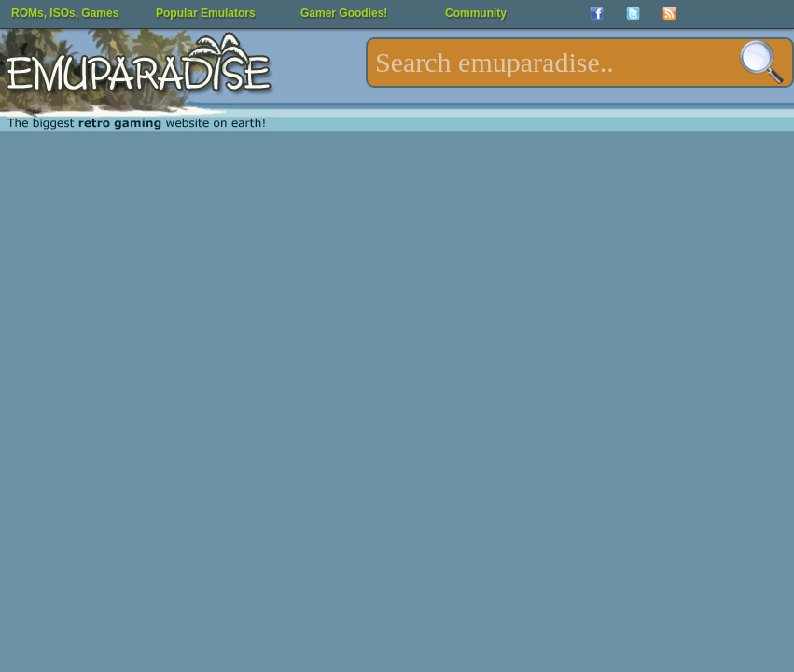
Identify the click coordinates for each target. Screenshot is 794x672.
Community (476, 13)
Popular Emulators (206, 13)
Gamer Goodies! (344, 13)
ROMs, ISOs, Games (65, 13)
